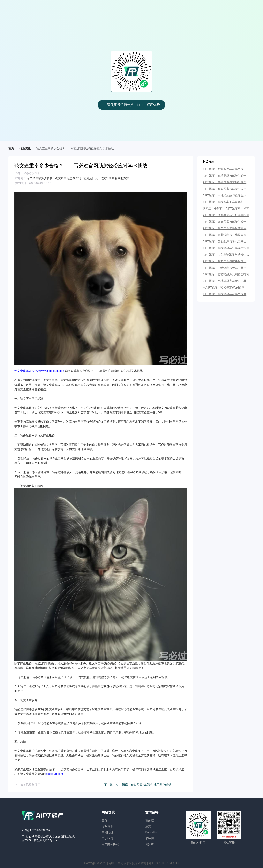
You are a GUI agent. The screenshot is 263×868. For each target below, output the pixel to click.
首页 (104, 820)
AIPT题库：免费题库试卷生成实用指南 (226, 228)
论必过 (150, 820)
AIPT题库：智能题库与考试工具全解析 (226, 241)
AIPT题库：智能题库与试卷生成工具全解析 (226, 169)
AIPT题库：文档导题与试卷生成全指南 (226, 176)
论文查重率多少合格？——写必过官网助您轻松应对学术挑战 (75, 148)
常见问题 (107, 832)
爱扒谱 (150, 844)
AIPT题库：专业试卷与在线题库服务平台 (226, 235)
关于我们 (107, 838)
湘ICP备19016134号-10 (164, 863)
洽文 (148, 826)
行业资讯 (107, 826)
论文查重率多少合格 (40, 178)
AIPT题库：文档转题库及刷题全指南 (226, 274)
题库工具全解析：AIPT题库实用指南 (226, 209)
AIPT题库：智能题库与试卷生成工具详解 (226, 261)
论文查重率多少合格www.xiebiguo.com (39, 371)
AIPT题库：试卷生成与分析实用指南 (226, 215)
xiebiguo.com (55, 774)
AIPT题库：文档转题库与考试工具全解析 (226, 281)
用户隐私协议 (110, 844)
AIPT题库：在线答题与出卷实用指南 (226, 248)
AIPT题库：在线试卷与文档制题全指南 (226, 182)
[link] (75, 148)
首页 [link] (11, 148)
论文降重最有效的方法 (115, 178)
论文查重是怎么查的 (68, 178)
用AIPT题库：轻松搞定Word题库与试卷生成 (225, 287)
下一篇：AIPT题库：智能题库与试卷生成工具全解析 (138, 785)
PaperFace (152, 832)
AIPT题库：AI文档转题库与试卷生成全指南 (226, 255)
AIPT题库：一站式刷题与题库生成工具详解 (226, 195)
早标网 (150, 838)
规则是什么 (91, 178)
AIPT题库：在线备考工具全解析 (223, 202)
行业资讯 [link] (25, 148)
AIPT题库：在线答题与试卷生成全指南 (226, 294)
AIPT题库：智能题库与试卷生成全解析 (226, 189)
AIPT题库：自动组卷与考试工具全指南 (226, 268)
